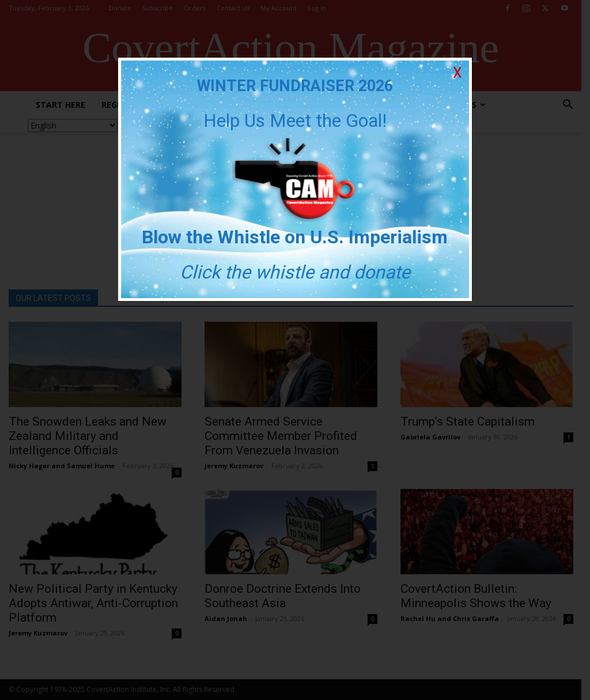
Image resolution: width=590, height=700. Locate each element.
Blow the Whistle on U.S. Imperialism (295, 237)
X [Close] (457, 73)
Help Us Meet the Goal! (295, 121)
